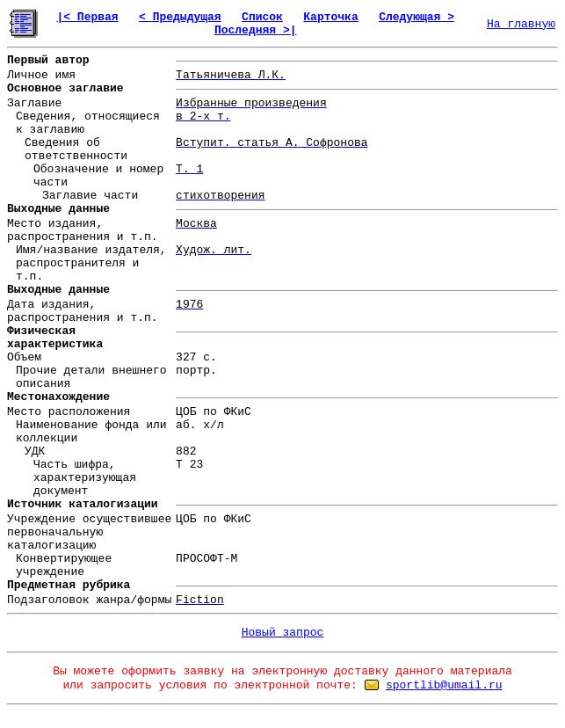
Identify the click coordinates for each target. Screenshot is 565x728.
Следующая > (417, 17)
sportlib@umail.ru (444, 685)
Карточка (330, 17)
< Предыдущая (180, 17)
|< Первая (87, 17)
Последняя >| (256, 30)
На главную (521, 24)
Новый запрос (283, 633)
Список (262, 17)
